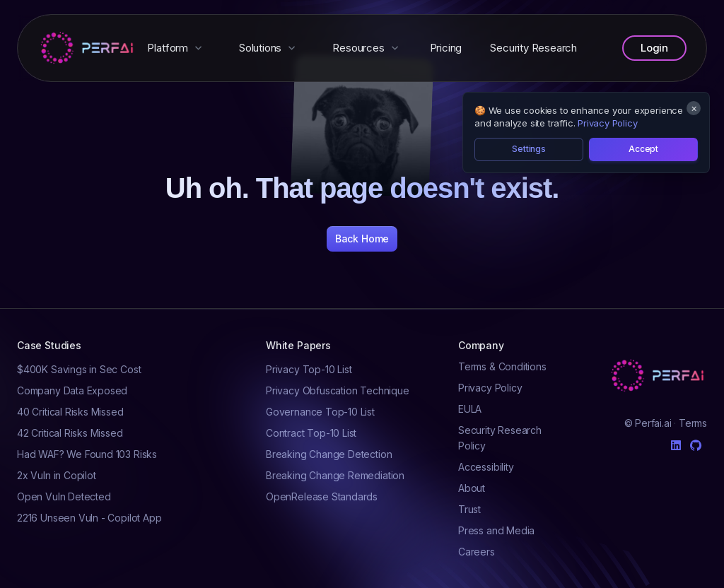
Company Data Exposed (72, 390)
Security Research (533, 48)
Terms (693, 423)
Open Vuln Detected (64, 496)
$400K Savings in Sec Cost (79, 369)
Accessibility (486, 467)
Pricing (446, 48)
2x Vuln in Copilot (57, 475)
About (472, 488)
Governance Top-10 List (320, 412)
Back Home (362, 239)
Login (654, 48)
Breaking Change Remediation (335, 475)
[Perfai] (88, 48)
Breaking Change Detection (329, 454)
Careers (477, 552)
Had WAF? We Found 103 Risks (87, 454)
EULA (470, 409)
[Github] (696, 445)
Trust (469, 509)
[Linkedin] (676, 442)
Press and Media (496, 530)
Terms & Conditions (502, 366)
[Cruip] (659, 376)
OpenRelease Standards (322, 496)
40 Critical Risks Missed (70, 412)
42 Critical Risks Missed (70, 433)
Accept (643, 149)
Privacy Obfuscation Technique (338, 390)
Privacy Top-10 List (309, 369)
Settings (529, 149)
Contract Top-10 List (311, 433)
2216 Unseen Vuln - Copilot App (89, 518)
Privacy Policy (607, 123)
